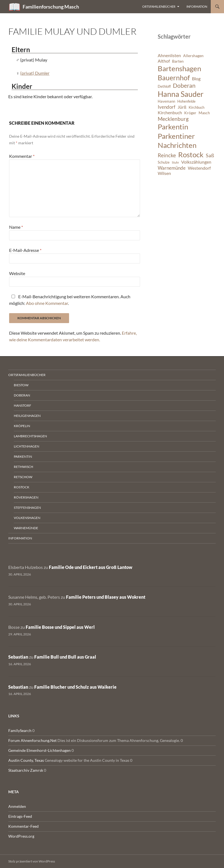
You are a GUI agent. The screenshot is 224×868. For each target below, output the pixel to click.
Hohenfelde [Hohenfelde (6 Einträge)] (186, 101)
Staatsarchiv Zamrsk (26, 770)
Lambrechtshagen (30, 436)
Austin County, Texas (26, 760)
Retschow (23, 477)
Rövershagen (26, 497)
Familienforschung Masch (51, 7)
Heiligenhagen (27, 416)
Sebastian (18, 657)
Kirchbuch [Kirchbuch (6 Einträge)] (197, 107)
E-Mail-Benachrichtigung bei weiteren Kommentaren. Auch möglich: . (70, 300)
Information (197, 6)
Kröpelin (22, 426)
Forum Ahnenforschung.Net (32, 740)
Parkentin (23, 456)
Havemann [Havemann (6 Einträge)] (166, 101)
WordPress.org (21, 836)
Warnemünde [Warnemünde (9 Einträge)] (172, 168)
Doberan (22, 395)
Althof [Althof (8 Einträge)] (164, 61)
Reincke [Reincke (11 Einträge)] (167, 155)
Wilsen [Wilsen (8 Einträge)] (164, 173)
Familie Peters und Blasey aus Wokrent (106, 597)
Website (17, 273)
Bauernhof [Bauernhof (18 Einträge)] (174, 78)
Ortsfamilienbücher (159, 6)
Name (16, 227)
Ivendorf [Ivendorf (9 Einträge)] (167, 107)
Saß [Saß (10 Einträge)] (210, 155)
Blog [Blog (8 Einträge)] (196, 79)
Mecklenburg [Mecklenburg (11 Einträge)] (173, 119)
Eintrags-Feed (20, 816)
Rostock (22, 487)
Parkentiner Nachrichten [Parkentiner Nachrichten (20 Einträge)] (177, 141)
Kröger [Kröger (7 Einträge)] (190, 113)
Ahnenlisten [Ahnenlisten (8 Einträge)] (169, 55)
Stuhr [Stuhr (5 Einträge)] (175, 162)
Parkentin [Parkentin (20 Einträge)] (173, 127)
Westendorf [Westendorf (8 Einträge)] (199, 168)
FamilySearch (20, 730)
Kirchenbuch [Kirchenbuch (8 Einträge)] (170, 113)
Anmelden (17, 806)
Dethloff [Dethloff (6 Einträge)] (164, 86)
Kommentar (22, 156)
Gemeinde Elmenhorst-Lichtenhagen (39, 750)
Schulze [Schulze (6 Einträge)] (164, 162)
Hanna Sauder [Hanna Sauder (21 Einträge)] (181, 94)
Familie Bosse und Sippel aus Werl (60, 627)
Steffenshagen (27, 508)
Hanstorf (23, 405)
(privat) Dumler (35, 73)
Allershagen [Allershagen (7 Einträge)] (193, 56)
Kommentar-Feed (23, 826)
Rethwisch (23, 467)
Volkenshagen (27, 518)
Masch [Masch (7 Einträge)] (204, 113)
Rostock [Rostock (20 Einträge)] (191, 155)
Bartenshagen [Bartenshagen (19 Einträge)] (179, 68)
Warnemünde (26, 528)
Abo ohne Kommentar (47, 303)
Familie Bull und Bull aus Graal (65, 657)
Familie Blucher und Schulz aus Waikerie (75, 687)
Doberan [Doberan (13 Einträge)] (184, 86)
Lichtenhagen (27, 446)
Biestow (21, 385)
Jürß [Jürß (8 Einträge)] (182, 107)
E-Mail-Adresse (25, 250)
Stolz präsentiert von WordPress (32, 861)
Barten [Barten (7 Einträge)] (178, 61)
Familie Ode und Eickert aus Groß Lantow (91, 567)
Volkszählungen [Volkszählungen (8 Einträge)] (196, 162)
